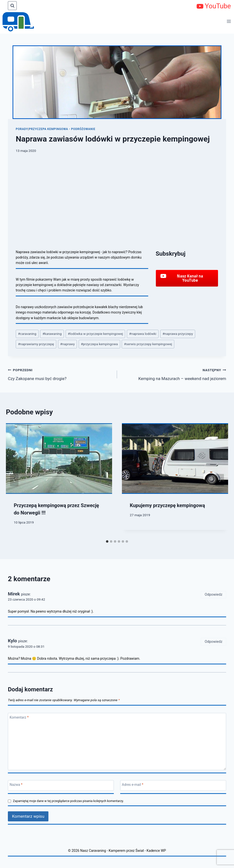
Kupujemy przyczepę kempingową (167, 505)
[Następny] (220, 480)
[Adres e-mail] (173, 785)
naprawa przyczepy (178, 334)
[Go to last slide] (14, 480)
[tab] (107, 541)
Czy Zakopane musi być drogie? (60, 374)
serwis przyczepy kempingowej (148, 344)
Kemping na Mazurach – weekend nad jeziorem (174, 374)
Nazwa (16, 785)
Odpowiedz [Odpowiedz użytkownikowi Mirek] (214, 595)
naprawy (67, 344)
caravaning (27, 334)
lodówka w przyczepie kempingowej (95, 334)
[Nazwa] (61, 785)
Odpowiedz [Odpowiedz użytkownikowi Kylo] (214, 642)
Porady (22, 129)
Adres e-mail (133, 785)
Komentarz (19, 717)
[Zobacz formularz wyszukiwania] (12, 6)
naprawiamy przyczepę (36, 344)
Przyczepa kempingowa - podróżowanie (62, 129)
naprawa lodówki (143, 334)
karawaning (52, 334)
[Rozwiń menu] (229, 21)
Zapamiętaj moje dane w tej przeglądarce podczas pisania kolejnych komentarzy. (68, 801)
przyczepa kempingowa (99, 344)
